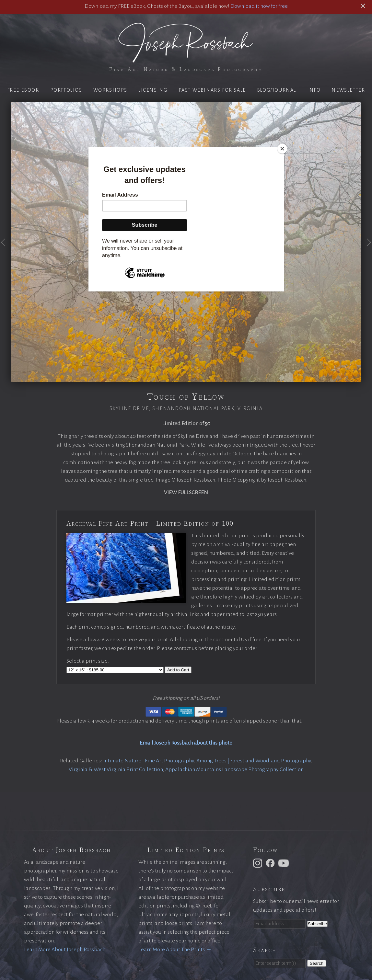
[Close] (282, 149)
